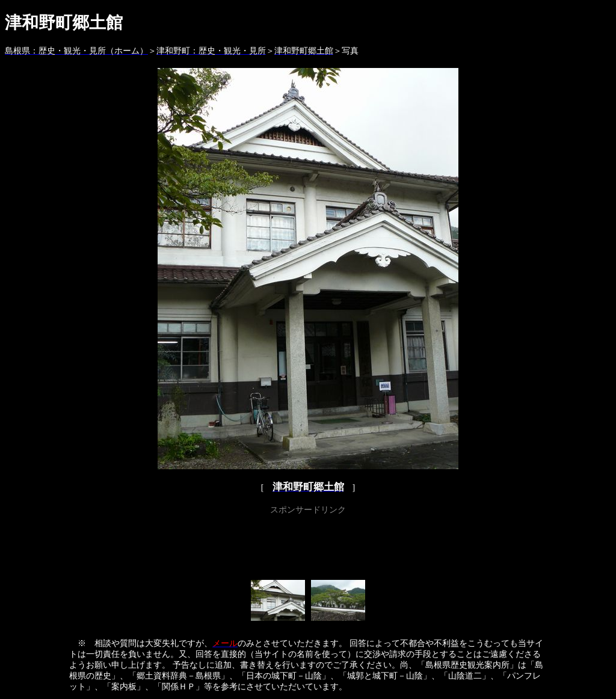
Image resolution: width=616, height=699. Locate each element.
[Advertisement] (308, 545)
